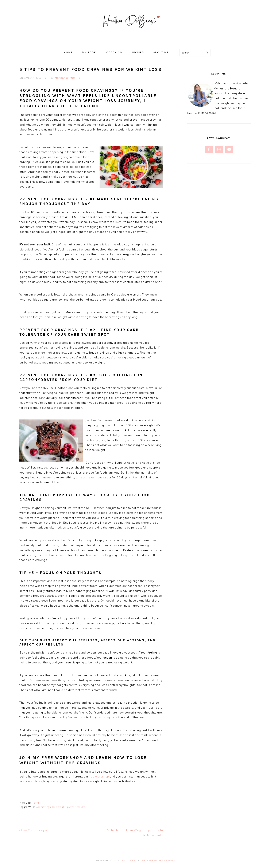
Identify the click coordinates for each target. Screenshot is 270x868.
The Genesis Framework (158, 861)
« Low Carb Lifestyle (33, 830)
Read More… (209, 113)
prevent (71, 807)
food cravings (43, 807)
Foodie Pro (130, 861)
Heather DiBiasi (135, 23)
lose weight (59, 807)
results (81, 807)
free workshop (99, 776)
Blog (36, 803)
